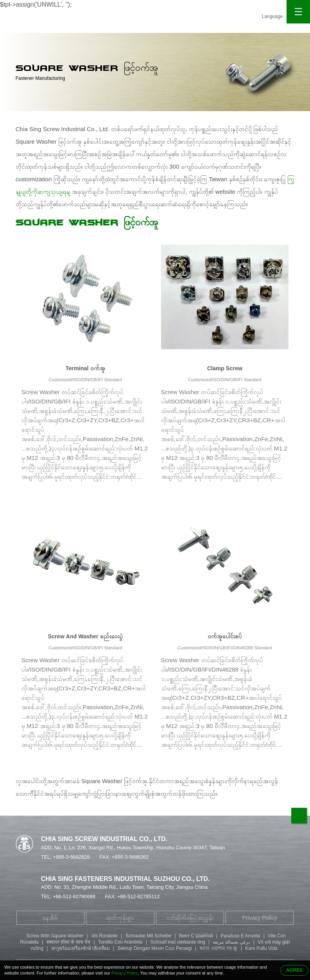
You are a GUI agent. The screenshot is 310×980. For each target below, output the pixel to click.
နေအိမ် (50, 918)
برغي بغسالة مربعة (231, 942)
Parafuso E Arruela (241, 936)
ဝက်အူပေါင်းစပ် (225, 636)
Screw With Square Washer (55, 936)
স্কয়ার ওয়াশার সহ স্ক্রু (218, 948)
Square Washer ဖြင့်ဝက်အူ (87, 223)
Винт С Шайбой (196, 936)
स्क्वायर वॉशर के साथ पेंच (68, 942)
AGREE (295, 970)
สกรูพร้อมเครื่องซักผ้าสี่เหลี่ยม (81, 948)
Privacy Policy (260, 918)
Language (272, 16)
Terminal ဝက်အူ (85, 368)
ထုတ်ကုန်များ (120, 918)
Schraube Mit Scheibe (148, 936)
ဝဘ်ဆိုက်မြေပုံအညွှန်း (190, 918)
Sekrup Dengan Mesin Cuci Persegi (155, 948)
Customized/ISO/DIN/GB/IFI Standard (85, 380)
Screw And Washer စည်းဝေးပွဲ (85, 636)
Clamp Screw (225, 368)
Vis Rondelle (105, 936)
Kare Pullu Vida (261, 948)
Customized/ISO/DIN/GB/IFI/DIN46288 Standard (225, 648)
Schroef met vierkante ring (178, 942)
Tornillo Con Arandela (120, 942)
